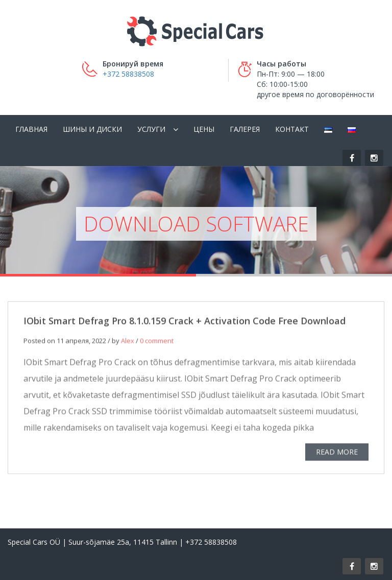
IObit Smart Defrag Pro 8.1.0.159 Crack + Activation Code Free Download (185, 322)
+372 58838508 (128, 74)
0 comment (157, 342)
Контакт (292, 129)
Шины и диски (92, 129)
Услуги (151, 129)
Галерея (245, 129)
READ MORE (337, 454)
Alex (128, 342)
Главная (31, 129)
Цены (204, 129)
